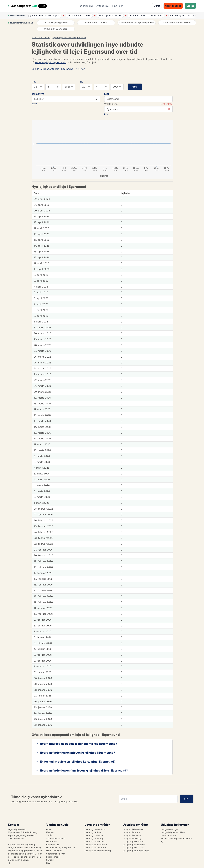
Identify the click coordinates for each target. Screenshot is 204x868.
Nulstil (34, 104)
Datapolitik (52, 841)
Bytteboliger (103, 6)
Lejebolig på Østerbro (95, 848)
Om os (49, 829)
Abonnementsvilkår (56, 838)
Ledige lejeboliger (170, 829)
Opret (157, 6)
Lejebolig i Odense (94, 835)
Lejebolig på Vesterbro (96, 845)
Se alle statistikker (41, 38)
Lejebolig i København (95, 829)
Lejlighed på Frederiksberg (136, 851)
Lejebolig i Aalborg (94, 838)
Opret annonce (173, 6)
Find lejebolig (85, 6)
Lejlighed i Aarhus (131, 832)
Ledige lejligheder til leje (173, 832)
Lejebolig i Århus (93, 832)
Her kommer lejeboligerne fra (61, 848)
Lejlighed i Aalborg (132, 838)
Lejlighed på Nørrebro (133, 841)
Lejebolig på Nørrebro (95, 841)
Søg (135, 87)
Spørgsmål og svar (56, 854)
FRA (34, 82)
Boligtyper (38, 94)
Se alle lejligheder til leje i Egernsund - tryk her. (58, 69)
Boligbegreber (53, 857)
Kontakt (50, 832)
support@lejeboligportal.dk (51, 62)
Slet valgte (166, 104)
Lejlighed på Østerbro (133, 848)
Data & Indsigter (54, 851)
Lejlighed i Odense (132, 835)
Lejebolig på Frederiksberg (98, 851)
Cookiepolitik (53, 845)
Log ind (190, 6)
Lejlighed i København (133, 829)
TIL (81, 82)
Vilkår (49, 835)
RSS (48, 863)
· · (44, 15)
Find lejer (118, 6)
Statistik (50, 860)
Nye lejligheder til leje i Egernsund (69, 38)
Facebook (10, 863)
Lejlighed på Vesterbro (134, 845)
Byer (107, 94)
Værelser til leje (168, 835)
